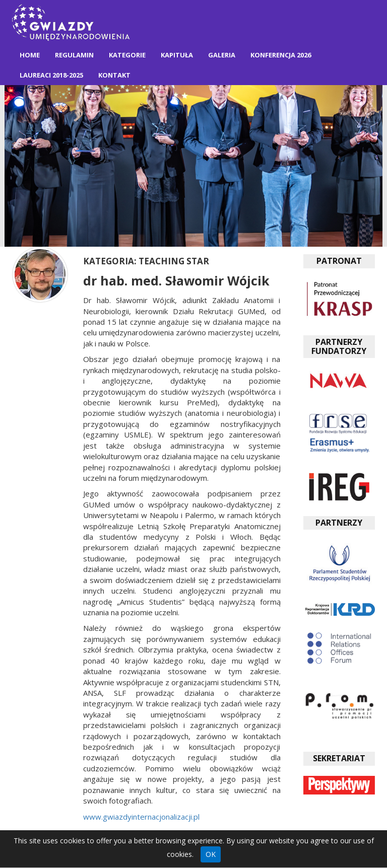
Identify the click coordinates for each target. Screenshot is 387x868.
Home (30, 55)
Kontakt (114, 75)
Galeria (222, 55)
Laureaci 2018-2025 (51, 75)
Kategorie (127, 55)
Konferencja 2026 (281, 55)
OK (211, 854)
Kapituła (177, 55)
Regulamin (74, 55)
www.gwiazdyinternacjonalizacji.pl (141, 817)
